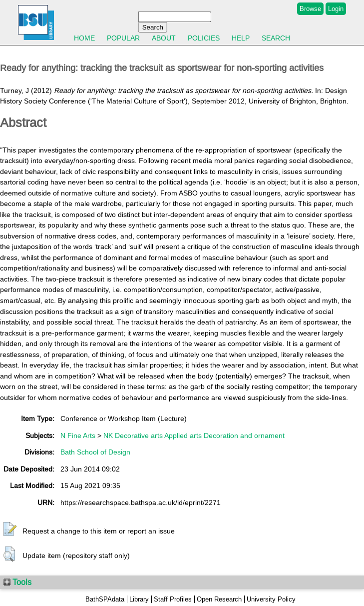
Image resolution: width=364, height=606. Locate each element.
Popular (123, 38)
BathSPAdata (105, 599)
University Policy (271, 599)
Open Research (219, 599)
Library (139, 599)
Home (84, 38)
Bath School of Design (95, 452)
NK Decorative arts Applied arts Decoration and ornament (194, 435)
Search (276, 38)
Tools (17, 582)
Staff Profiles (173, 599)
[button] (10, 529)
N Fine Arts (78, 435)
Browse (310, 9)
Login (336, 9)
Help (241, 38)
